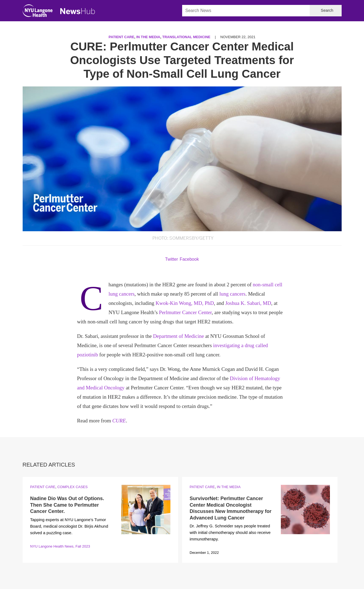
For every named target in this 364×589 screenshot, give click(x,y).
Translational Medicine (186, 37)
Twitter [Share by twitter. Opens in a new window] (172, 259)
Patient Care (121, 37)
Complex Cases (72, 487)
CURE (119, 421)
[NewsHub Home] (78, 11)
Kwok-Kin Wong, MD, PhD (185, 303)
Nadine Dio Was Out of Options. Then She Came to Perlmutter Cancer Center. (67, 505)
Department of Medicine (178, 336)
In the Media (148, 37)
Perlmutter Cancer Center (185, 312)
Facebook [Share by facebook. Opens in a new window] (189, 259)
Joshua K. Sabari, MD (248, 303)
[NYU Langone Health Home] (38, 12)
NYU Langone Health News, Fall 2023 (60, 546)
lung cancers (232, 294)
